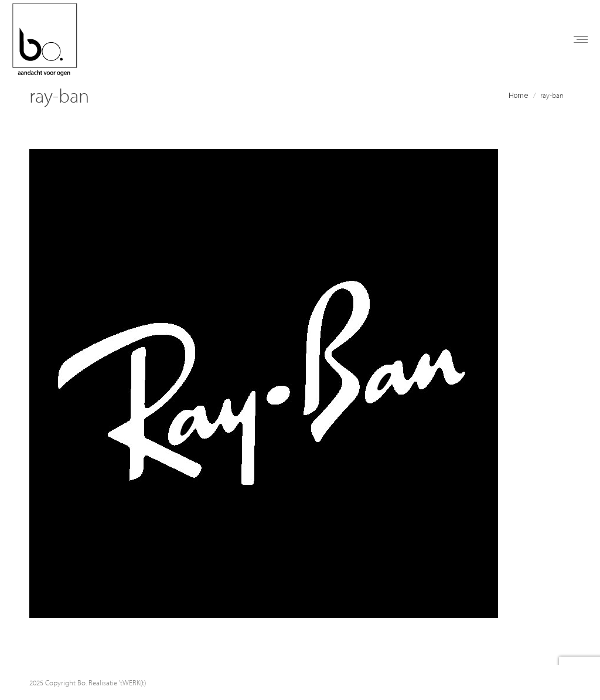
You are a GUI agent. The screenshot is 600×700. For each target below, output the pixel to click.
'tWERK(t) (132, 682)
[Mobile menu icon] (581, 40)
